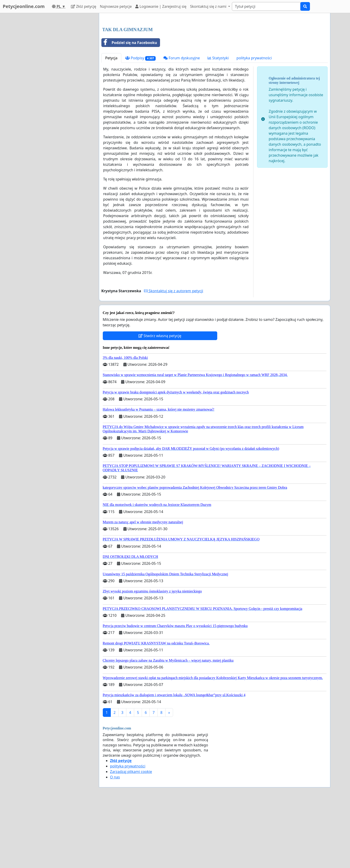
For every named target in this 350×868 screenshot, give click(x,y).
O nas (115, 841)
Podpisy (140, 122)
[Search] (266, 6)
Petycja (111, 122)
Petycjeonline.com (24, 6)
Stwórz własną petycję (160, 400)
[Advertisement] (215, 52)
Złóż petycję (84, 6)
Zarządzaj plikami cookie (131, 836)
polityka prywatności (254, 122)
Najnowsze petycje (116, 6)
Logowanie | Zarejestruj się (161, 6)
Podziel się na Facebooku (129, 107)
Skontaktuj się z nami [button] (209, 6)
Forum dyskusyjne (182, 122)
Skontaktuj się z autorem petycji (174, 355)
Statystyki (218, 122)
